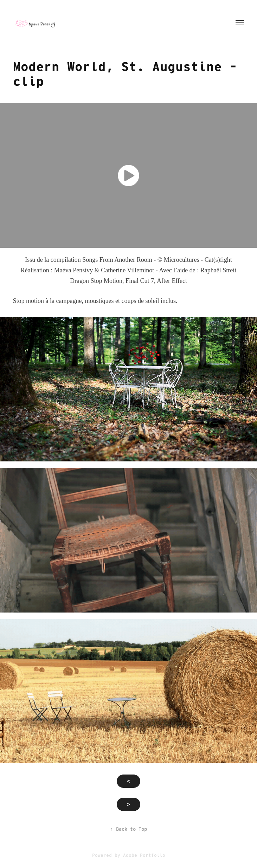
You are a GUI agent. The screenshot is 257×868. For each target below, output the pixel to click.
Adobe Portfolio (144, 855)
